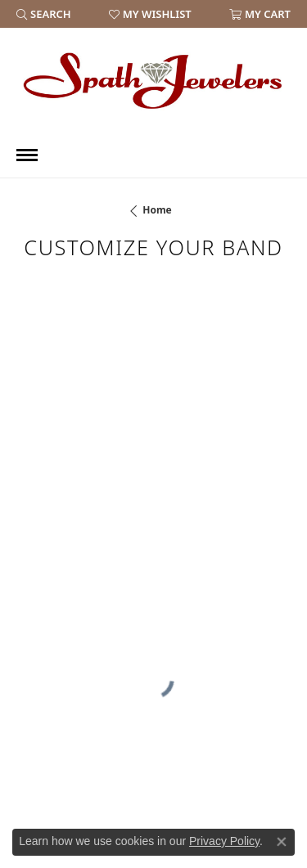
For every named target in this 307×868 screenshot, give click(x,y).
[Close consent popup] (282, 842)
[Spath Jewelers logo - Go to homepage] (154, 80)
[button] (44, 14)
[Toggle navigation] (27, 155)
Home (157, 210)
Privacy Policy (224, 841)
